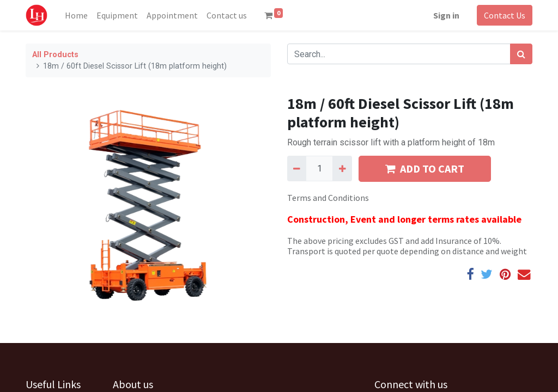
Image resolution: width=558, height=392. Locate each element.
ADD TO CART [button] (425, 169)
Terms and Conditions (328, 198)
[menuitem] (76, 15)
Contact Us (505, 15)
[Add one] (342, 168)
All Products (55, 55)
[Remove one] (297, 168)
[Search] (521, 54)
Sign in (446, 15)
